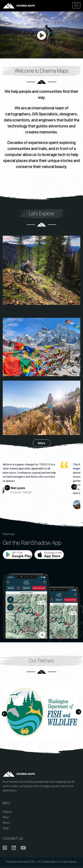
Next (76, 487)
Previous (6, 487)
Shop (6, 828)
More (42, 443)
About (6, 823)
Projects (7, 812)
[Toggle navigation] (76, 5)
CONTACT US (13, 839)
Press (6, 817)
